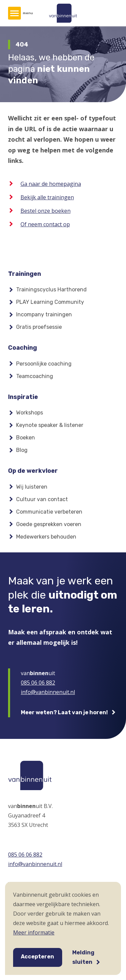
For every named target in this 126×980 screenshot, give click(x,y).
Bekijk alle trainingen (47, 197)
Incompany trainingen (44, 314)
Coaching (23, 348)
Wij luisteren (32, 487)
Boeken (26, 438)
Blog (22, 450)
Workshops (30, 413)
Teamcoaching (35, 376)
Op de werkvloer (33, 471)
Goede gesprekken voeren (49, 524)
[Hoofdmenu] (14, 13)
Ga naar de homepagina (51, 184)
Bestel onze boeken (46, 211)
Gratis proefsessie (39, 327)
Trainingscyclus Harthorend (51, 290)
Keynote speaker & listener (50, 425)
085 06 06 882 (38, 683)
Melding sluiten (83, 957)
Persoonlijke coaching (44, 364)
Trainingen (25, 274)
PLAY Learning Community (50, 302)
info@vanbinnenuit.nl (48, 692)
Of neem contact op (45, 224)
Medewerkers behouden (46, 537)
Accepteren (37, 957)
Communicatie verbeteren (49, 512)
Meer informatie (34, 932)
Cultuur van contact (42, 499)
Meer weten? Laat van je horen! (64, 712)
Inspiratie (23, 397)
